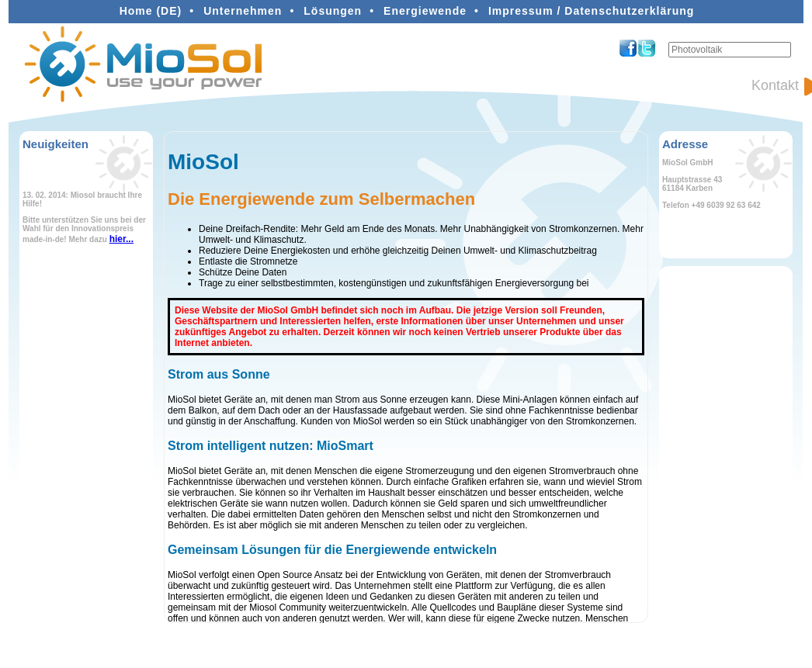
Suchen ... (669, 42)
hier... (121, 239)
